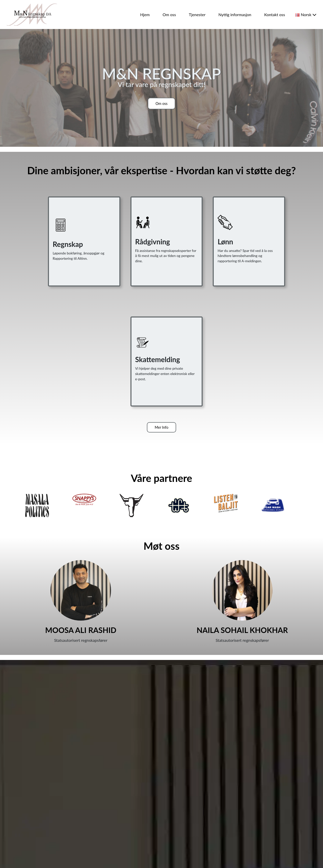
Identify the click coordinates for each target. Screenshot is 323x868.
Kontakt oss (275, 15)
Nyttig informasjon (235, 15)
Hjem (145, 15)
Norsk (306, 15)
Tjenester (197, 15)
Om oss (169, 15)
